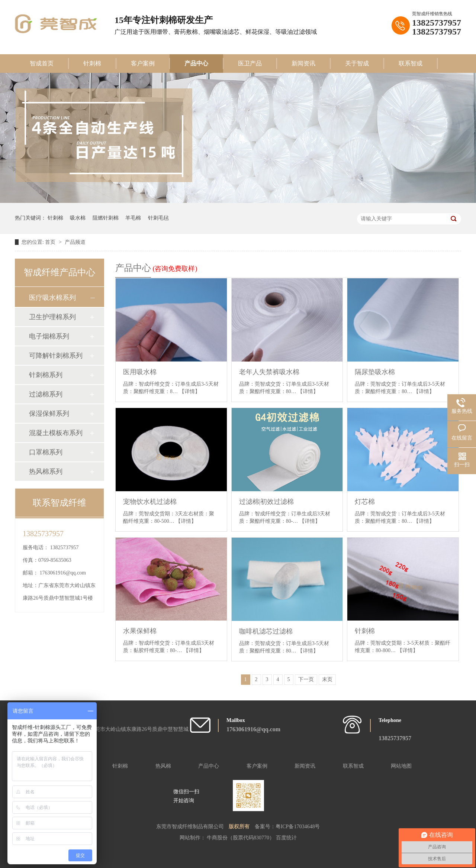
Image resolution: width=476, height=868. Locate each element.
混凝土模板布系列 (56, 433)
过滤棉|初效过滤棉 (267, 502)
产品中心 (196, 63)
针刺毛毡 (158, 218)
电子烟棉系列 (49, 336)
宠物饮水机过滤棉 (150, 502)
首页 (51, 242)
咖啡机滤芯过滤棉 (266, 631)
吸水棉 (78, 218)
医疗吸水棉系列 (52, 298)
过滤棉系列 (46, 394)
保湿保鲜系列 (49, 414)
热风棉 (163, 766)
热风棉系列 (46, 472)
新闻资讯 (303, 63)
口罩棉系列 (46, 452)
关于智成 (357, 63)
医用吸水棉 (140, 372)
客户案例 (143, 63)
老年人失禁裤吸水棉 (269, 372)
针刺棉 (92, 63)
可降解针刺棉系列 (56, 356)
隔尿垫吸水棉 (375, 372)
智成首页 (42, 63)
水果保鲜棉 (140, 631)
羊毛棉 (133, 218)
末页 (327, 679)
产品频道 (75, 242)
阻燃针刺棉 (106, 218)
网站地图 (401, 766)
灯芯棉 (365, 502)
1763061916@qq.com (63, 573)
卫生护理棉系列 (52, 317)
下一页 (306, 679)
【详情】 (190, 391)
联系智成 (411, 63)
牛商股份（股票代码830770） (241, 838)
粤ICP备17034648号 (298, 827)
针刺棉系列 (46, 375)
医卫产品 (250, 63)
